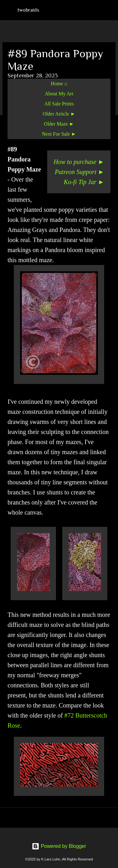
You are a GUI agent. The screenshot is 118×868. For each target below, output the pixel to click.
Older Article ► (59, 114)
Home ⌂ (59, 84)
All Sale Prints (59, 104)
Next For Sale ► (59, 134)
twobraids (28, 10)
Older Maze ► (59, 124)
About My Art (59, 94)
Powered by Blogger (59, 846)
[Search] (109, 10)
